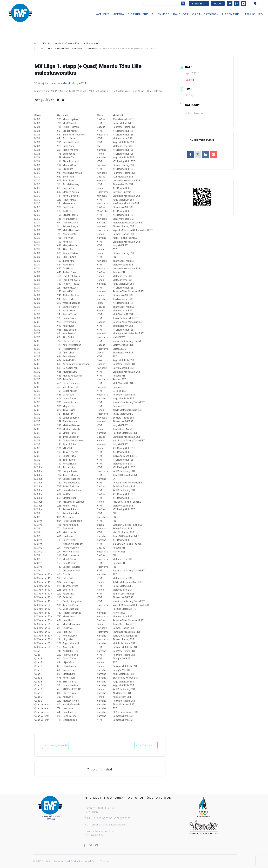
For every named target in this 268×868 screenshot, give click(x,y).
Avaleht (37, 43)
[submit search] (185, 3)
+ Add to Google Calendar (62, 745)
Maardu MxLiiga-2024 (74, 83)
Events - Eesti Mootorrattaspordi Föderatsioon (65, 48)
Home (41, 48)
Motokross (92, 48)
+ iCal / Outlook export (140, 745)
